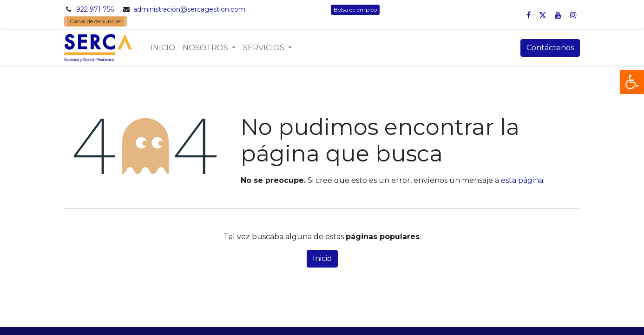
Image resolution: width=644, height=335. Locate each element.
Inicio (322, 258)
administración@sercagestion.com (189, 9)
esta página (522, 180)
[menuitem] (163, 48)
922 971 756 (95, 9)
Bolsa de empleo (355, 10)
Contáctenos (550, 48)
